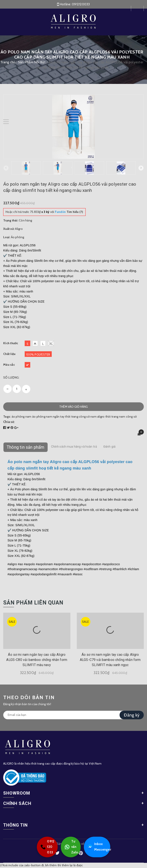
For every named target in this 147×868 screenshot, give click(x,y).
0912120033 (81, 4)
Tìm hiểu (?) (69, 212)
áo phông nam (22, 417)
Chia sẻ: (9, 422)
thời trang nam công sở (121, 417)
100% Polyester (38, 354)
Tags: (7, 417)
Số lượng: (11, 377)
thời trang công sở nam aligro (85, 417)
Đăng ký (132, 715)
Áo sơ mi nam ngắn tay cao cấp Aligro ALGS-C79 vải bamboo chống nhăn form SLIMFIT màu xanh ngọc (110, 660)
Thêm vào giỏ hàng (73, 407)
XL (51, 343)
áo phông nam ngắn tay (48, 417)
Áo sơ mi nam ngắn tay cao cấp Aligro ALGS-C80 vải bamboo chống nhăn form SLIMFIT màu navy (37, 660)
